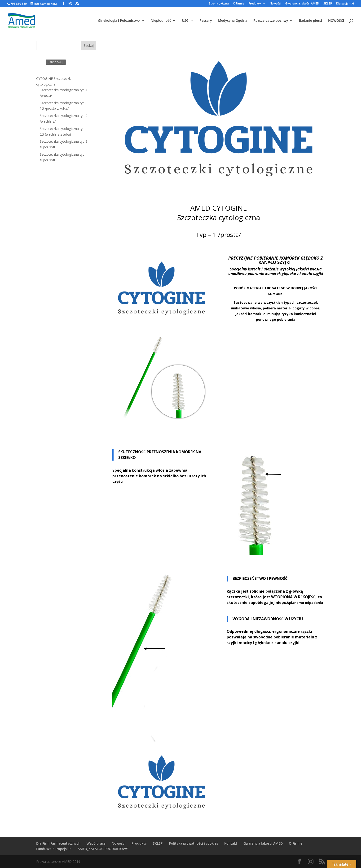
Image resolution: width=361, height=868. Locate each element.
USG (185, 21)
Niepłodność (161, 21)
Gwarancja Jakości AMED (302, 4)
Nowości (275, 4)
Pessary (206, 21)
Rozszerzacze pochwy (271, 21)
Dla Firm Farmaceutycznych (58, 843)
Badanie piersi (310, 21)
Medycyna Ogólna (233, 21)
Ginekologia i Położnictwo (119, 21)
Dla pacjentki (345, 4)
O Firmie (239, 4)
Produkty (255, 4)
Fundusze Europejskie (54, 849)
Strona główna (219, 4)
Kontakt (231, 843)
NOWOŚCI (336, 21)
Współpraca (96, 843)
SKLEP (328, 4)
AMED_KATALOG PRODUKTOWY (103, 849)
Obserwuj (56, 62)
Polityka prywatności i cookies (194, 843)
